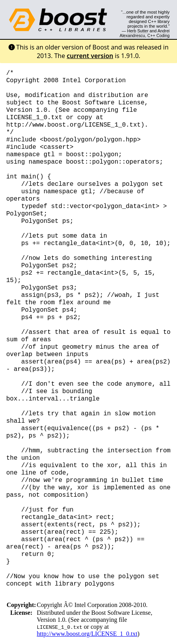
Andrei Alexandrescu (145, 33)
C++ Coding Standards (159, 38)
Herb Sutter (138, 31)
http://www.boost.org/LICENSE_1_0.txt (87, 634)
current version (90, 56)
